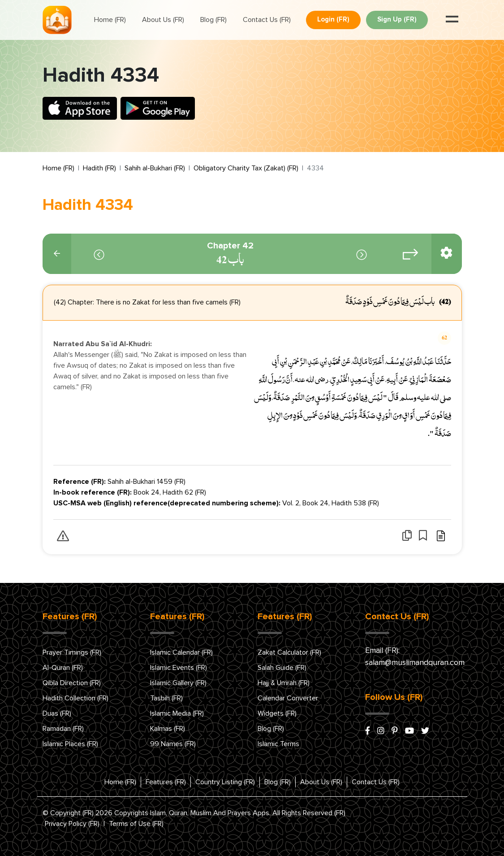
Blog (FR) (213, 20)
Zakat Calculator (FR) (289, 652)
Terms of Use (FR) (136, 824)
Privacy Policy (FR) (72, 824)
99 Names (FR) (173, 744)
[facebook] (368, 731)
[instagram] (381, 731)
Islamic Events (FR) (179, 668)
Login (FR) (333, 20)
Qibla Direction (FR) (72, 683)
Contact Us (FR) (267, 20)
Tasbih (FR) (166, 698)
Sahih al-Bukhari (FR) (155, 168)
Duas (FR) (57, 713)
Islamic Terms (278, 744)
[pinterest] (395, 731)
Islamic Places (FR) (70, 744)
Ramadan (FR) (63, 729)
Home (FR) (110, 20)
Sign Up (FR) (397, 20)
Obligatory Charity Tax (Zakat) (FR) (246, 168)
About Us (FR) (163, 20)
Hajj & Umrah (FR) (284, 683)
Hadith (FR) (99, 168)
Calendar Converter (288, 698)
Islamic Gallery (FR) (178, 683)
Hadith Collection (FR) (75, 698)
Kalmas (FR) (168, 729)
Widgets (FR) (277, 713)
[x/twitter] (425, 731)
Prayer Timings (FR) (72, 652)
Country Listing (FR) (225, 782)
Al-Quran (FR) (63, 668)
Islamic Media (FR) (177, 713)
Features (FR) (166, 782)
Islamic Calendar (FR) (181, 652)
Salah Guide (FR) (282, 668)
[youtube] (409, 731)
